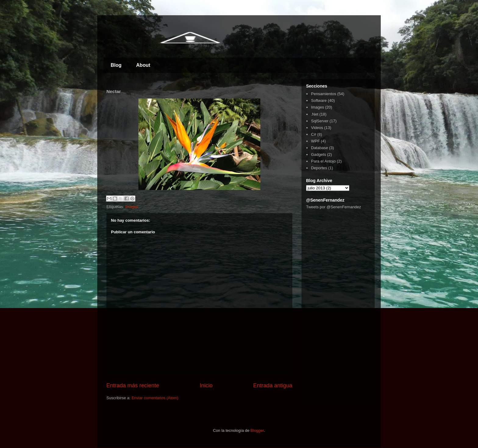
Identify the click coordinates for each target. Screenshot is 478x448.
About (143, 65)
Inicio (206, 385)
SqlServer (320, 121)
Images (132, 207)
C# (314, 134)
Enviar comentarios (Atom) (155, 398)
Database (319, 148)
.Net (315, 114)
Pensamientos (323, 94)
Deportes (319, 168)
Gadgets (318, 154)
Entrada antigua (273, 385)
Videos (317, 128)
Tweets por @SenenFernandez (334, 207)
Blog (116, 65)
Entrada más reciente (133, 385)
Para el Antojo (323, 161)
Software (319, 100)
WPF (315, 141)
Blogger (257, 430)
